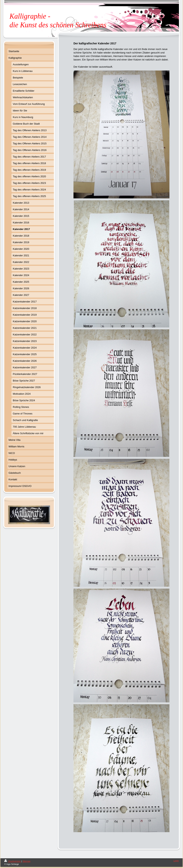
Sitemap (26, 861)
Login (176, 861)
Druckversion (13, 861)
